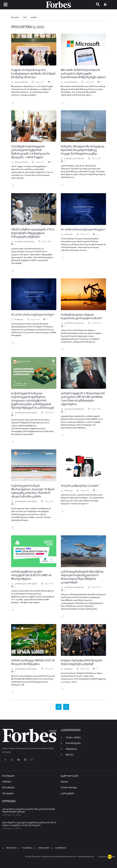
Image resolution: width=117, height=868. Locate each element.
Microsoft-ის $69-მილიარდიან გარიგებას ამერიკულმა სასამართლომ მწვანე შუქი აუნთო (83, 74)
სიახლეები (8, 776)
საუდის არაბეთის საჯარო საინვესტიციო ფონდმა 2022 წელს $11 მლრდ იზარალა (33, 74)
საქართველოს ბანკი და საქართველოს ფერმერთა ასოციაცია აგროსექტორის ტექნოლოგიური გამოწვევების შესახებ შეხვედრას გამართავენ (33, 401)
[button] (5, 5)
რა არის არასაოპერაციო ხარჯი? (33, 315)
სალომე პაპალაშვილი (73, 159)
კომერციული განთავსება (24, 413)
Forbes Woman (69, 788)
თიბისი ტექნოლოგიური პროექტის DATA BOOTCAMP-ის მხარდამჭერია (31, 575)
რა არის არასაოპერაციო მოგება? (83, 230)
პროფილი (8, 793)
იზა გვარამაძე (19, 162)
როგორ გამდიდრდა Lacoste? (80, 486)
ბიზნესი (7, 782)
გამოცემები (68, 793)
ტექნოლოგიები (70, 776)
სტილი (65, 782)
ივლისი (34, 17)
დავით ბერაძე (19, 82)
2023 (25, 17)
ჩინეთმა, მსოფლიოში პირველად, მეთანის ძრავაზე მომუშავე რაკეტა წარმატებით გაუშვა (83, 150)
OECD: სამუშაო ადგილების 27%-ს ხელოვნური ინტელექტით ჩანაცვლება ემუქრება (33, 233)
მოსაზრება (9, 788)
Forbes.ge (67, 234)
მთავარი (15, 17)
